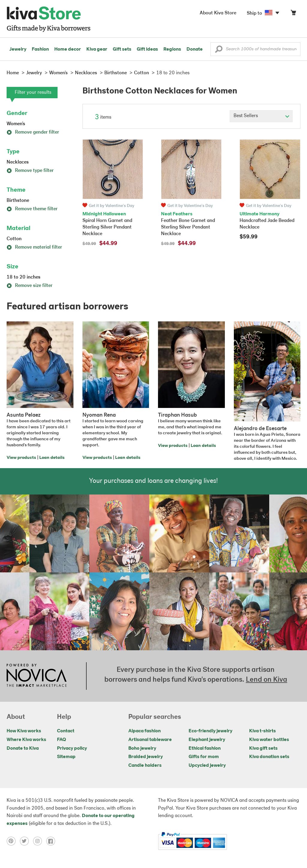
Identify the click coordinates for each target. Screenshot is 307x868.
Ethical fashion (205, 748)
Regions (172, 49)
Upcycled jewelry (207, 766)
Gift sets (122, 49)
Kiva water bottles (269, 740)
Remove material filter (34, 247)
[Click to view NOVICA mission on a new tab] (37, 676)
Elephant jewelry (207, 740)
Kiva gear (97, 49)
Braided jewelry (146, 757)
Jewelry (18, 49)
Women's (16, 124)
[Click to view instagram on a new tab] (40, 841)
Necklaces (18, 162)
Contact (66, 731)
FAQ (61, 740)
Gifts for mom (204, 757)
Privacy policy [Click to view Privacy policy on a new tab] (72, 748)
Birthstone (18, 201)
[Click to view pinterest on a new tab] (13, 841)
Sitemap (66, 757)
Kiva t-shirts (262, 731)
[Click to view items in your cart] (293, 14)
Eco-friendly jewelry (210, 731)
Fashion (40, 49)
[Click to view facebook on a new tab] (52, 841)
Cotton (14, 239)
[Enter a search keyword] (255, 49)
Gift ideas (147, 49)
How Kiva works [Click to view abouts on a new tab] (24, 731)
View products (21, 458)
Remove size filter (30, 286)
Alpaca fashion (145, 731)
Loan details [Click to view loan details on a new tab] (52, 458)
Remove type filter (30, 171)
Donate (195, 49)
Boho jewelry (142, 748)
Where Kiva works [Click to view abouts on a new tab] (26, 740)
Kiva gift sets (263, 748)
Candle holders (145, 766)
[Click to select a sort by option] (261, 116)
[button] (219, 51)
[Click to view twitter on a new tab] (26, 841)
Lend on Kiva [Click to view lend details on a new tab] (267, 680)
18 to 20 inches (24, 277)
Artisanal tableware (150, 740)
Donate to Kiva (23, 748)
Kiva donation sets (269, 757)
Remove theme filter (32, 209)
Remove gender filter (33, 132)
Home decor (68, 49)
